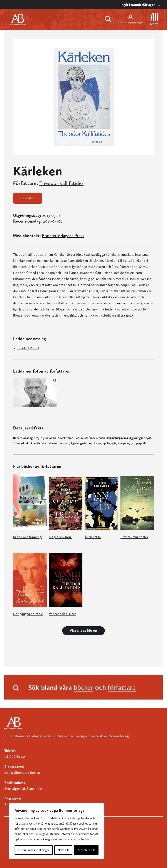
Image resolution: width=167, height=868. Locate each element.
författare (122, 687)
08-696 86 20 (15, 756)
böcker (83, 687)
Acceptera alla (86, 850)
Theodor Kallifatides (61, 183)
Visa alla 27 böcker (83, 631)
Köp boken (28, 198)
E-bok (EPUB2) (28, 348)
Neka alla (63, 850)
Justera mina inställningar (34, 850)
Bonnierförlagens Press (63, 236)
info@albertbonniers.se (22, 772)
